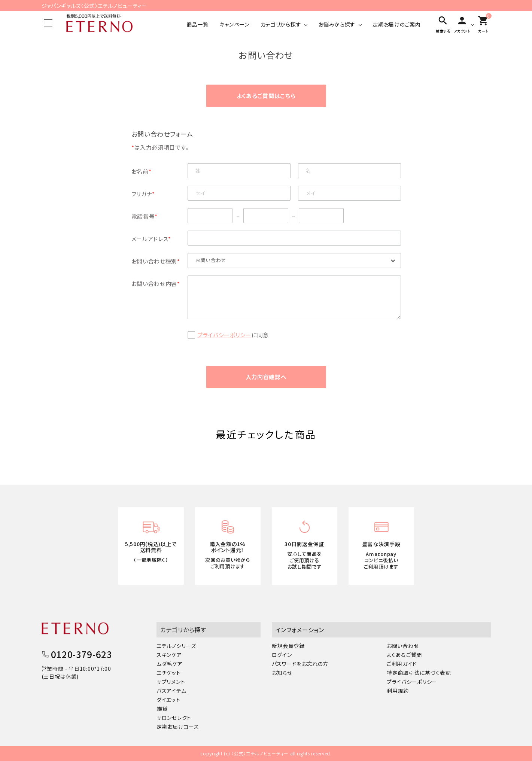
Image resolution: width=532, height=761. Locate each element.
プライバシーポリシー (224, 335)
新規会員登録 (288, 646)
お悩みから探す (337, 24)
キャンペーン (234, 24)
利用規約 (398, 691)
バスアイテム (171, 691)
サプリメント (171, 682)
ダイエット (168, 700)
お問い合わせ (403, 646)
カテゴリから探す (281, 24)
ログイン (282, 655)
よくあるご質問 (404, 655)
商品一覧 (197, 24)
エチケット (169, 673)
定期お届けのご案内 (396, 24)
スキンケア (169, 655)
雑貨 (162, 709)
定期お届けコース (178, 727)
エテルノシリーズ (176, 646)
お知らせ (282, 673)
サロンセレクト (174, 718)
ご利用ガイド (402, 664)
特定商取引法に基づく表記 (419, 673)
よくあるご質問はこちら (266, 96)
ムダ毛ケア (170, 664)
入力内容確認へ (266, 377)
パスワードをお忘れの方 (300, 664)
